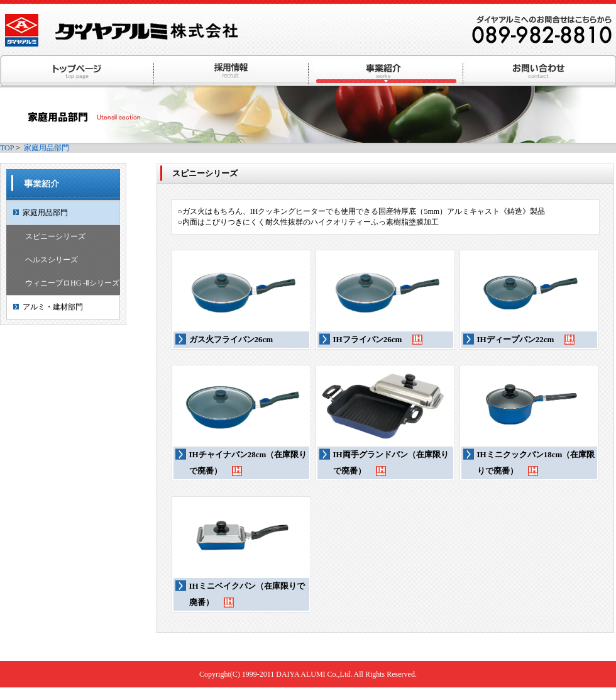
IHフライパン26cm (378, 341)
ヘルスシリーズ (52, 260)
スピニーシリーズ (55, 236)
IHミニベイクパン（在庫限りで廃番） (247, 596)
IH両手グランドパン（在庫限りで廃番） (391, 464)
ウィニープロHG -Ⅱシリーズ (72, 283)
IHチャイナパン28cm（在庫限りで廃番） (248, 464)
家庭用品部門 (47, 148)
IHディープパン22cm (526, 341)
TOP (7, 148)
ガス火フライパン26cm (231, 339)
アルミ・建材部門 (53, 307)
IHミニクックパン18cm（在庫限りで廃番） (536, 464)
